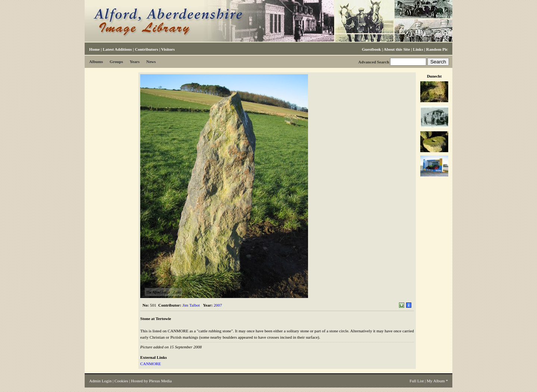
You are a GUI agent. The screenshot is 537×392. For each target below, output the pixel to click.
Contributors (147, 49)
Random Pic (437, 49)
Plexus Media (161, 381)
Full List (417, 381)
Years (135, 62)
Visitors (168, 49)
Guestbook (371, 49)
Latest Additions (117, 49)
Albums (96, 62)
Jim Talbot (191, 305)
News (151, 62)
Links (418, 49)
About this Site (397, 49)
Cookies (121, 381)
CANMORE (151, 364)
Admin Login (100, 381)
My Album (436, 381)
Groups (116, 62)
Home (94, 49)
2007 (218, 305)
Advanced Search (373, 62)
